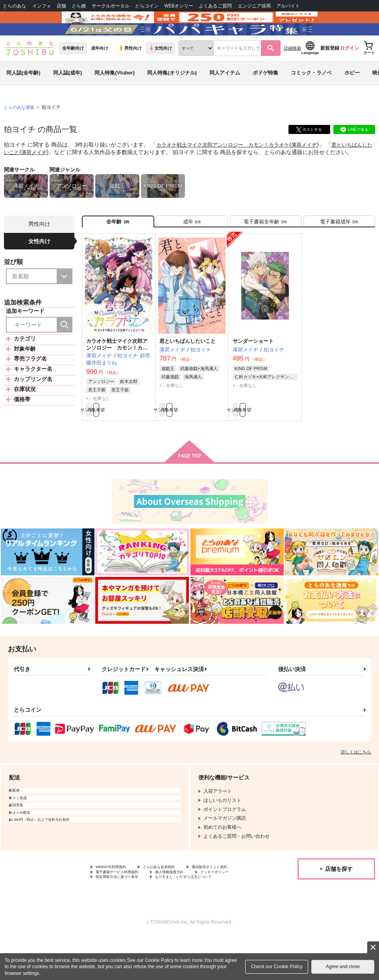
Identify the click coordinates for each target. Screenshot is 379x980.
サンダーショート (253, 369)
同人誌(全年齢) (23, 96)
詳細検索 (292, 71)
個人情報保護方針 (115, 913)
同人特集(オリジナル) (172, 96)
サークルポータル (111, 6)
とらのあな (15, 6)
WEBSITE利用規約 (116, 900)
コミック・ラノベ (311, 96)
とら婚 (79, 6)
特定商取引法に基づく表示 (124, 920)
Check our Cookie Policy (277, 967)
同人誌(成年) (68, 96)
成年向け (100, 71)
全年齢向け (73, 71)
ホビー (352, 96)
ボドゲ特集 (265, 96)
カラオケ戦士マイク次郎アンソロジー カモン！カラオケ (228, 168)
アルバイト (288, 6)
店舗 (61, 6)
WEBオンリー (179, 6)
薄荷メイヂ (315, 168)
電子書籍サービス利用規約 (188, 907)
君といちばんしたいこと (188, 369)
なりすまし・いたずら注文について (207, 920)
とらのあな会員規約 (174, 900)
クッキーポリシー (169, 913)
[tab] (192, 247)
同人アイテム (225, 96)
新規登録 (330, 71)
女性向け (160, 71)
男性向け (130, 71)
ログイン (349, 71)
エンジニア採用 (254, 6)
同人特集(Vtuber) (115, 96)
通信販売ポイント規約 (119, 907)
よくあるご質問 (215, 6)
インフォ (42, 6)
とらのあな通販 (20, 130)
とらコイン (147, 6)
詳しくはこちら (356, 784)
